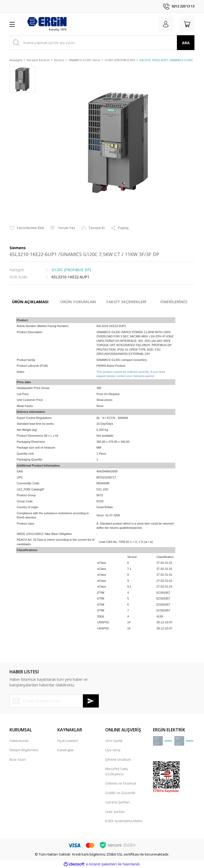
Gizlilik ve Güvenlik (120, 793)
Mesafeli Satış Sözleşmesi (116, 771)
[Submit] (91, 701)
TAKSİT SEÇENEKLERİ (126, 302)
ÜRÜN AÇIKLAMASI (30, 302)
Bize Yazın (18, 759)
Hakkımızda (19, 741)
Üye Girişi (113, 750)
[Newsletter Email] (54, 701)
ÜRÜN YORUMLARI (78, 302)
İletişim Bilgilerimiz (24, 750)
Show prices (104, 400)
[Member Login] (166, 24)
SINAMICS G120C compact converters (122, 360)
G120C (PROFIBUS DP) (71, 270)
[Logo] (47, 24)
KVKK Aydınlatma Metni (124, 821)
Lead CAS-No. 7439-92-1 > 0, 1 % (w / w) (126, 542)
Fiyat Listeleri (68, 741)
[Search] (102, 43)
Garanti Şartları (117, 802)
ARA (186, 43)
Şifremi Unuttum (118, 759)
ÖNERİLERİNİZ (174, 302)
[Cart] (187, 24)
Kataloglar (66, 750)
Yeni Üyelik (114, 741)
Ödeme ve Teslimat (121, 783)
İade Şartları (115, 812)
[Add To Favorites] (27, 228)
